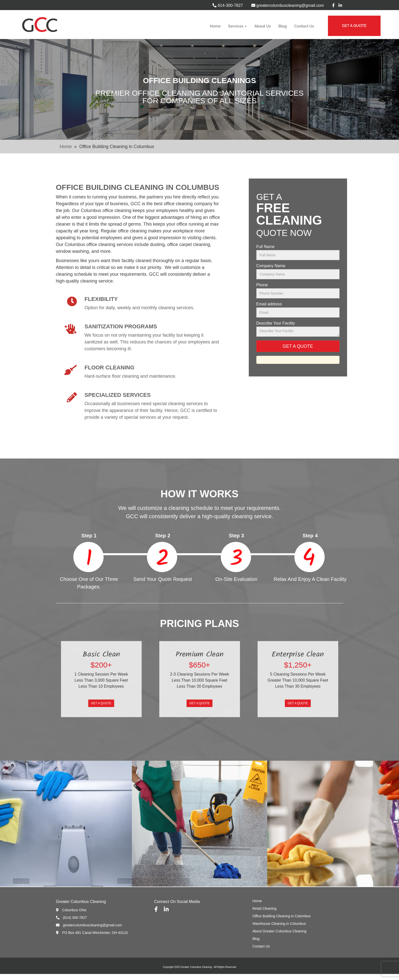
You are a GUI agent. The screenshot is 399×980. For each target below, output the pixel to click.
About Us (263, 26)
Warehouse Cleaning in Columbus (279, 924)
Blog (283, 26)
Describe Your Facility (276, 323)
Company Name (271, 266)
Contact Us (304, 26)
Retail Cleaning (265, 908)
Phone (262, 285)
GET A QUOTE (354, 26)
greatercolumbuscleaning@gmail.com (288, 5)
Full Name (266, 247)
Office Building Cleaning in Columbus (282, 916)
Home (215, 26)
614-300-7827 (228, 5)
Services (237, 26)
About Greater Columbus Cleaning (280, 931)
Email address (269, 304)
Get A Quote (101, 703)
